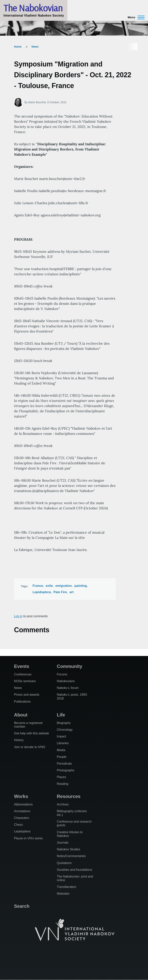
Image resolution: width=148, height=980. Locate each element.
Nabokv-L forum (68, 688)
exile (49, 586)
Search (22, 906)
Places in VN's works (28, 838)
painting (81, 586)
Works (21, 796)
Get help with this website (32, 733)
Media (61, 750)
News (35, 47)
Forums (62, 674)
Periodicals (64, 764)
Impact (61, 736)
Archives (63, 804)
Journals (63, 843)
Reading (63, 784)
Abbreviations (23, 804)
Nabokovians (66, 681)
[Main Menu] (135, 17)
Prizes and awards (27, 695)
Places (61, 777)
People (62, 757)
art (72, 592)
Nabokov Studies (69, 849)
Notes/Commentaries (71, 856)
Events (22, 666)
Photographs (66, 770)
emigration (64, 586)
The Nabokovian (33, 8)
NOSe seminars (25, 681)
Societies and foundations (74, 870)
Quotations (64, 863)
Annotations (22, 811)
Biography (64, 723)
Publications (22, 702)
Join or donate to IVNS (30, 747)
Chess (18, 825)
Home (18, 47)
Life (61, 715)
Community (70, 666)
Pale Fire (60, 592)
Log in (18, 616)
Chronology (65, 730)
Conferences (23, 674)
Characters (22, 818)
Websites (63, 894)
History (19, 740)
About (21, 715)
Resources (69, 796)
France (38, 586)
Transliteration (67, 887)
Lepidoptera (42, 592)
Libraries (63, 743)
